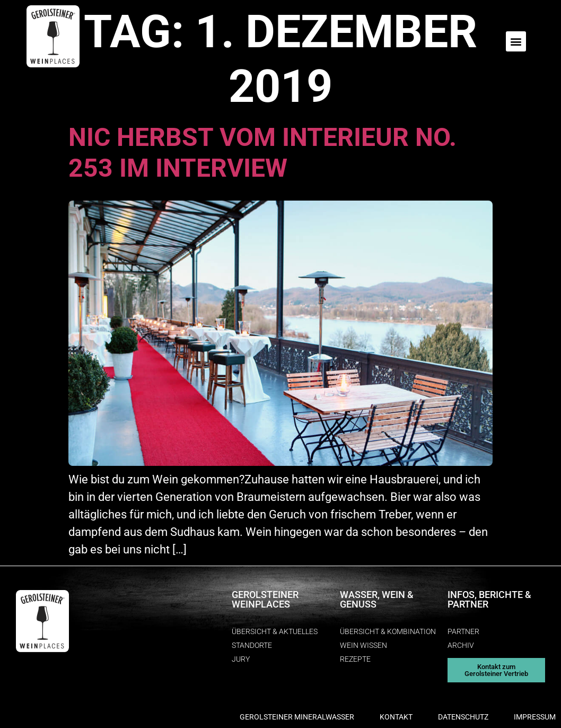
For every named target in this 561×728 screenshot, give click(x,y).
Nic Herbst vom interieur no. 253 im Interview (262, 153)
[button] (516, 41)
